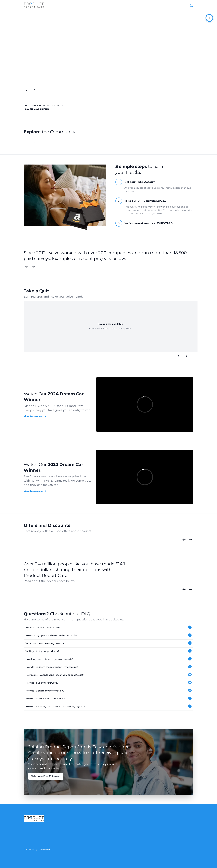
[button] (108, 628)
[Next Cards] (34, 90)
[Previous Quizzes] (179, 356)
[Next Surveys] (33, 267)
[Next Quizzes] (186, 356)
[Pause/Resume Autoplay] (209, 18)
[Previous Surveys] (27, 267)
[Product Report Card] (34, 5)
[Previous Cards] (28, 90)
